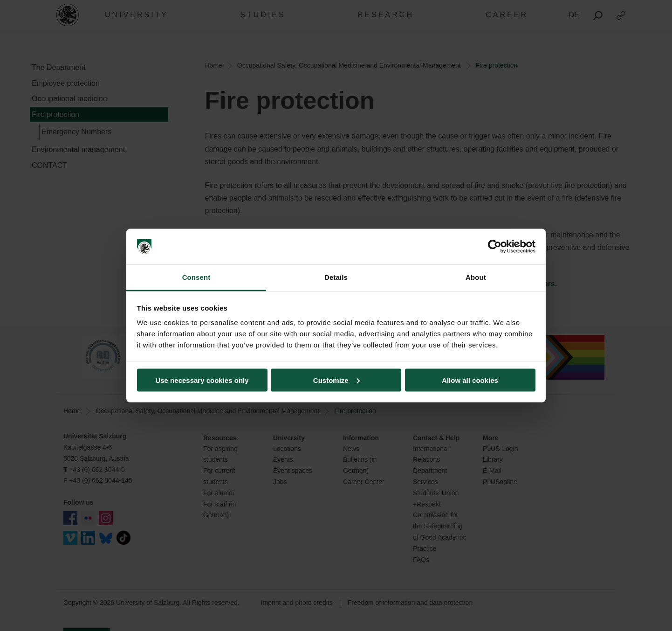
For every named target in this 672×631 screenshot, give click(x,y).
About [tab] (476, 277)
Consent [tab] (196, 277)
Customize (336, 380)
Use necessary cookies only (202, 380)
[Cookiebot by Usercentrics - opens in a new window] (495, 247)
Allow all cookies (470, 380)
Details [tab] (336, 277)
